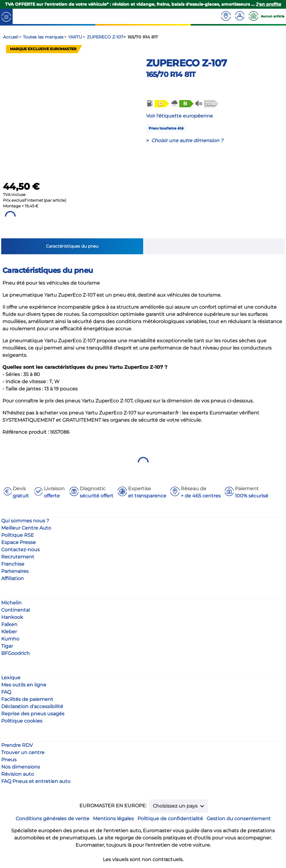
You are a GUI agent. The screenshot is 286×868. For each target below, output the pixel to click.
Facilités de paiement (27, 699)
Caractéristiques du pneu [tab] (72, 246)
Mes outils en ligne (24, 685)
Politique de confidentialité (170, 819)
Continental (15, 610)
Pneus (9, 760)
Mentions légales (113, 819)
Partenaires (15, 571)
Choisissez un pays (176, 806)
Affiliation (12, 578)
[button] (157, 104)
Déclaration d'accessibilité (32, 706)
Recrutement (18, 557)
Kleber (9, 632)
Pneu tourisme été (166, 128)
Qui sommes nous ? (25, 521)
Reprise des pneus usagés (33, 714)
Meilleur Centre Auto (26, 528)
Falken (9, 624)
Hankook (12, 617)
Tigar (7, 646)
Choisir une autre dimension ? (187, 141)
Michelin (11, 603)
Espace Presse (18, 542)
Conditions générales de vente (52, 819)
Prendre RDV (17, 745)
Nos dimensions (21, 767)
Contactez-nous (20, 550)
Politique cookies (22, 721)
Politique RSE (18, 535)
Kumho (10, 639)
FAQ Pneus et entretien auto (36, 781)
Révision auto (18, 774)
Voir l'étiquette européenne (180, 116)
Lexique (11, 678)
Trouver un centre (23, 752)
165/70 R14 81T (171, 74)
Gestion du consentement (239, 819)
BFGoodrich (15, 653)
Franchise (13, 564)
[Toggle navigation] (6, 16)
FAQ (6, 692)
